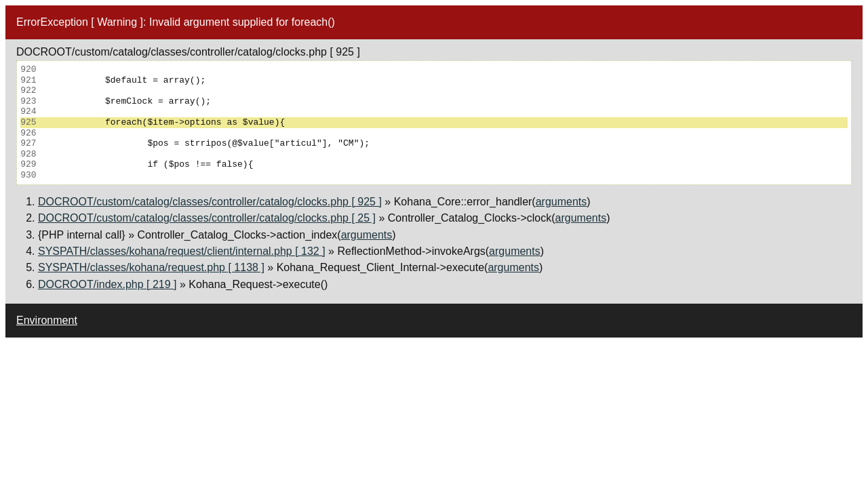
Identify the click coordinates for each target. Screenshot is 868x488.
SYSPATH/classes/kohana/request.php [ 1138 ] (151, 267)
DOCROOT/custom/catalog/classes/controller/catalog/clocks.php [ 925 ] (210, 202)
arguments (561, 202)
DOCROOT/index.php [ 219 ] (107, 284)
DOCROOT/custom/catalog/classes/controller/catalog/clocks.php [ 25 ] (207, 218)
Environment (47, 320)
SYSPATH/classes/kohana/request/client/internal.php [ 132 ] (182, 251)
